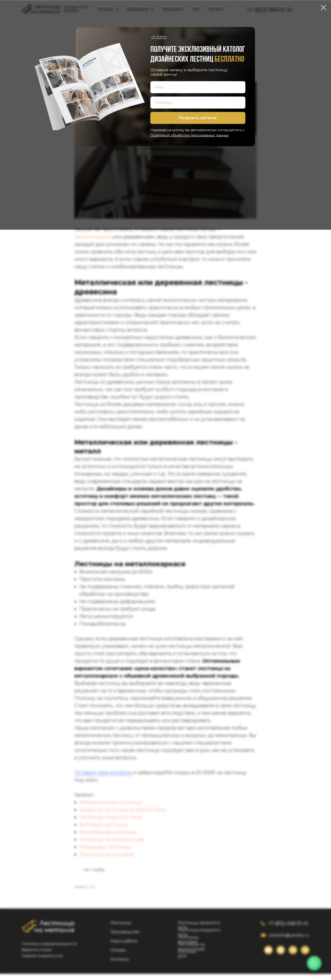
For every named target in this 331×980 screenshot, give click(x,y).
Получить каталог (198, 118)
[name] (198, 87)
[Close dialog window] (323, 8)
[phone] (198, 102)
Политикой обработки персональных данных (189, 135)
